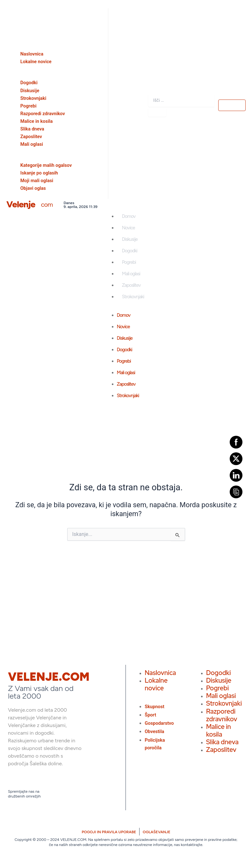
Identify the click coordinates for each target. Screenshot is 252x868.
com (47, 204)
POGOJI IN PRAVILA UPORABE (109, 832)
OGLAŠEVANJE (157, 832)
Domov (129, 216)
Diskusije (130, 239)
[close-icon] (9, 14)
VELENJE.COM (49, 677)
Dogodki (130, 251)
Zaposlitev (131, 285)
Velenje (21, 204)
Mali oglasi (131, 274)
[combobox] (181, 100)
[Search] (157, 112)
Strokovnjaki (133, 297)
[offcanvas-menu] (8, 4)
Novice (129, 228)
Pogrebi (129, 262)
